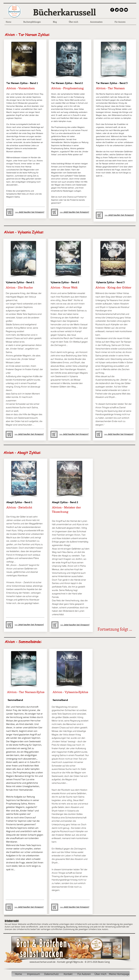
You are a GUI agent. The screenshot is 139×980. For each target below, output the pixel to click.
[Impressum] (34, 974)
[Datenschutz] (51, 974)
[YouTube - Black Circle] (126, 10)
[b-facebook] (112, 10)
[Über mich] (100, 974)
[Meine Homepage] (119, 974)
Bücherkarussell (65, 12)
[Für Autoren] (84, 974)
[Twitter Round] (117, 10)
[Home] (18, 974)
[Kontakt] (68, 974)
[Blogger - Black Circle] (121, 10)
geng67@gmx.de (75, 962)
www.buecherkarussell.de (43, 962)
